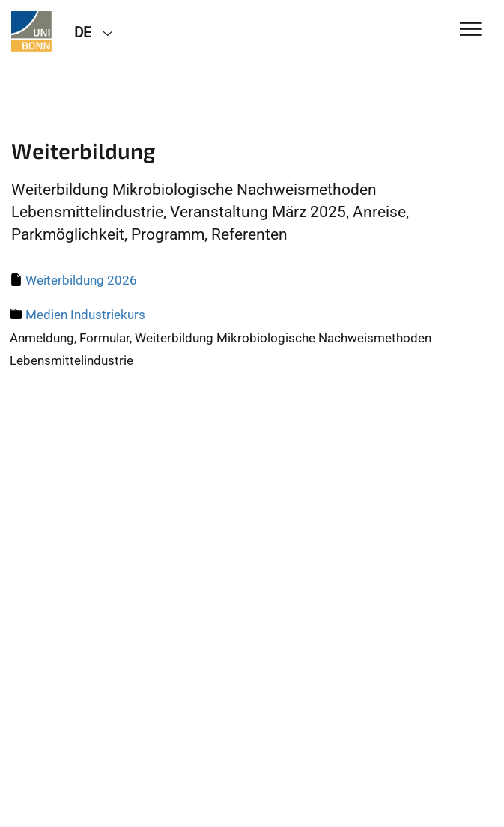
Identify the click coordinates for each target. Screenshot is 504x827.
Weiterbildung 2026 (81, 280)
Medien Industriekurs (85, 315)
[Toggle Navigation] (471, 30)
